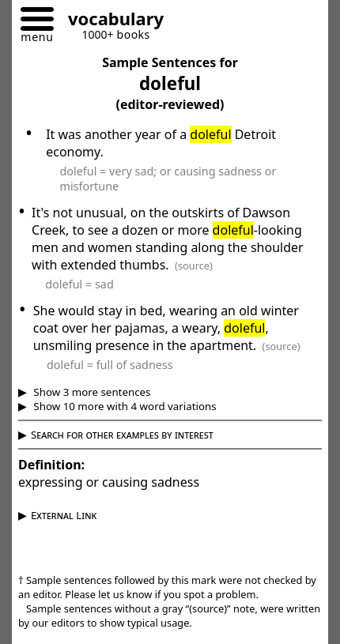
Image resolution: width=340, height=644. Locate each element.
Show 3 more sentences (91, 392)
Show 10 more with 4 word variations (124, 406)
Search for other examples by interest (122, 435)
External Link (64, 515)
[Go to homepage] (110, 21)
